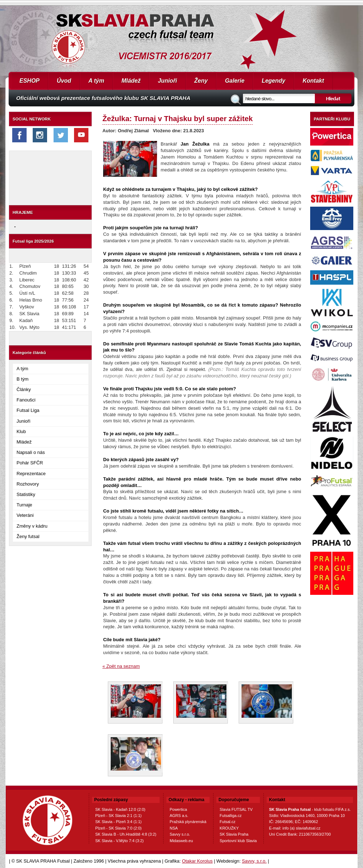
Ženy (201, 81)
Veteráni (25, 515)
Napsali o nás (31, 452)
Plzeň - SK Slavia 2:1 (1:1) (118, 816)
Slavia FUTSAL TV (236, 809)
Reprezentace (31, 474)
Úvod (64, 81)
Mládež (131, 81)
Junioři (167, 81)
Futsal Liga (28, 410)
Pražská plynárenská (188, 822)
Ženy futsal (28, 536)
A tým (96, 81)
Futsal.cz (228, 822)
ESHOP (29, 81)
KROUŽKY (229, 828)
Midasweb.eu (181, 841)
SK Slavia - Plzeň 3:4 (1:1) (118, 822)
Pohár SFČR (30, 463)
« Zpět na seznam (121, 666)
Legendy (274, 81)
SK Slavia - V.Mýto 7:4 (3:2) (120, 841)
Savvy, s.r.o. (254, 861)
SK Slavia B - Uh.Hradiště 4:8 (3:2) (126, 834)
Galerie (235, 81)
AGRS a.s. (179, 816)
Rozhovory (28, 484)
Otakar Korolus (197, 861)
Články (24, 389)
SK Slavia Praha (234, 834)
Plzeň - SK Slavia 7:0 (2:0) (118, 828)
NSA (174, 828)
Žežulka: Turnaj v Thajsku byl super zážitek (178, 118)
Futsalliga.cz (231, 816)
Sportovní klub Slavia (238, 841)
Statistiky (26, 494)
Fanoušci (26, 400)
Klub (21, 431)
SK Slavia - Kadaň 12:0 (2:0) (120, 809)
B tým (22, 379)
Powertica (178, 809)
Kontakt (313, 81)
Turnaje (24, 505)
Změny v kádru (32, 526)
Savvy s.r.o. (180, 834)
